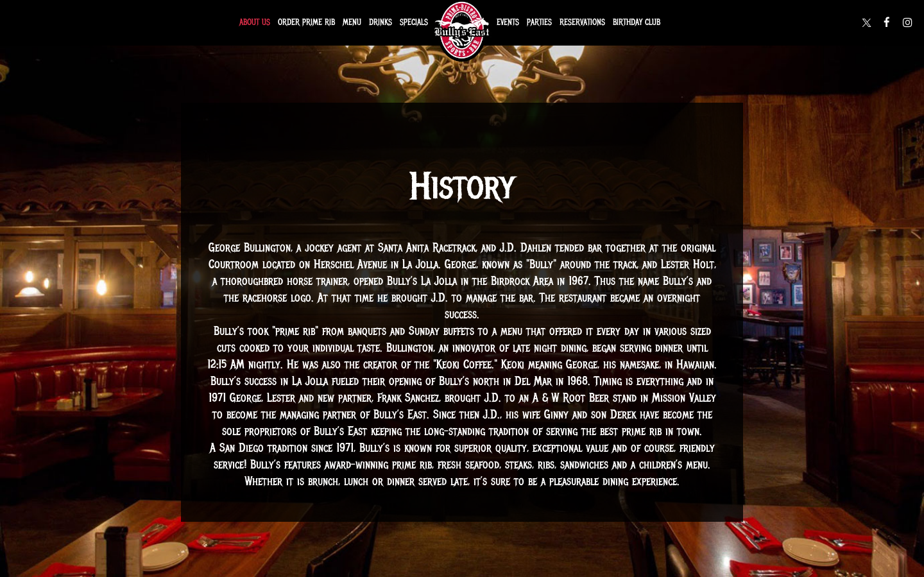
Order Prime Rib (306, 22)
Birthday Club (637, 22)
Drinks (381, 22)
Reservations (582, 22)
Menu (352, 22)
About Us (255, 22)
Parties (539, 22)
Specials (414, 22)
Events (508, 22)
